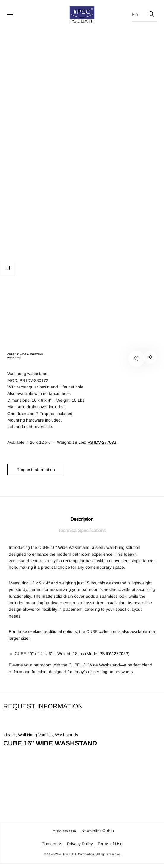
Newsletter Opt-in (98, 830)
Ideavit (130, 554)
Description (82, 519)
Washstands (67, 735)
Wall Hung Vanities (35, 735)
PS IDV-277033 (102, 442)
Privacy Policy (80, 844)
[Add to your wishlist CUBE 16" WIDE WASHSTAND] (137, 359)
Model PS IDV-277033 (107, 654)
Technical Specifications (82, 530)
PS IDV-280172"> (150, 357)
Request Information (36, 470)
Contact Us (52, 844)
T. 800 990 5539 (65, 831)
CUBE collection (101, 631)
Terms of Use (110, 844)
